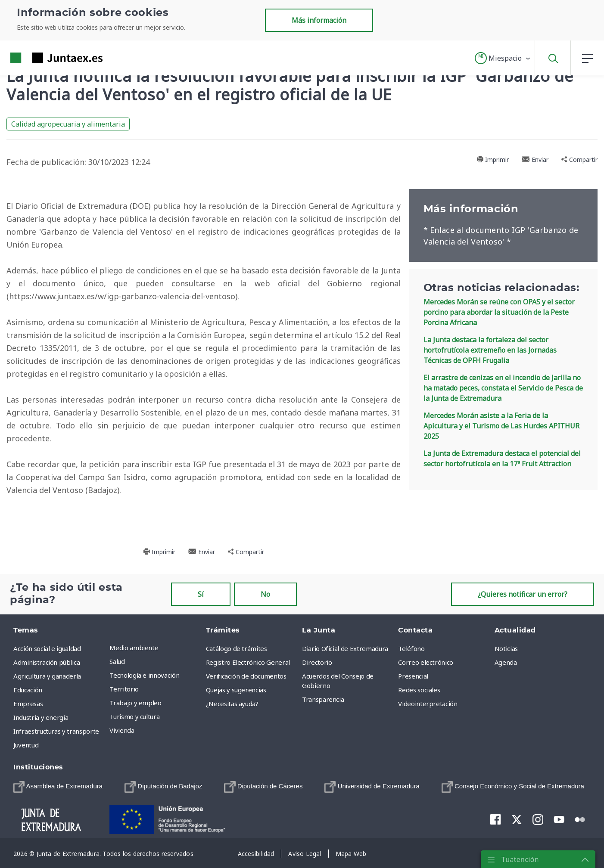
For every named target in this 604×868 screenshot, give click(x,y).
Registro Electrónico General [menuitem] (248, 662)
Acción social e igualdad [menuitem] (47, 648)
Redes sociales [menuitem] (419, 690)
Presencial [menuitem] (413, 676)
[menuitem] (58, 787)
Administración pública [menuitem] (47, 662)
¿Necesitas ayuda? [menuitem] (232, 704)
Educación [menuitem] (28, 690)
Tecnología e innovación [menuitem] (144, 675)
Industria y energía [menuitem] (41, 717)
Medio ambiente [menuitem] (134, 648)
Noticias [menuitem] (506, 648)
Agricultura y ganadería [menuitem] (47, 676)
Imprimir (493, 160)
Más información (319, 20)
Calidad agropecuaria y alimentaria (68, 124)
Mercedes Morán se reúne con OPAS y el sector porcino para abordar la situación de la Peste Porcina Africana (499, 312)
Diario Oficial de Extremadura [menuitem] (345, 648)
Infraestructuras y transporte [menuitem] (56, 731)
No (265, 594)
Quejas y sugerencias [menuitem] (236, 690)
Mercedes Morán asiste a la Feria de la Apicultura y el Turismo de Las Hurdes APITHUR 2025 (501, 426)
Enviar (535, 160)
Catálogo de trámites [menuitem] (237, 648)
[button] (503, 58)
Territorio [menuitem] (124, 689)
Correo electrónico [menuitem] (426, 662)
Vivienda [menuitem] (122, 730)
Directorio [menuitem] (317, 662)
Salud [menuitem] (117, 661)
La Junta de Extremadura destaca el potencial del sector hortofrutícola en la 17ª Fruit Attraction (502, 459)
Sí (201, 594)
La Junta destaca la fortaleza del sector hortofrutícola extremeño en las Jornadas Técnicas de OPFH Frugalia (490, 350)
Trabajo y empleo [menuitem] (135, 703)
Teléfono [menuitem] (411, 648)
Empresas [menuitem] (28, 704)
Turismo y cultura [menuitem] (134, 716)
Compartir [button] (579, 160)
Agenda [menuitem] (506, 662)
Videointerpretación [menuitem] (428, 704)
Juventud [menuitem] (26, 745)
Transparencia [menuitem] (323, 699)
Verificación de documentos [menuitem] (246, 676)
